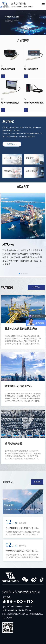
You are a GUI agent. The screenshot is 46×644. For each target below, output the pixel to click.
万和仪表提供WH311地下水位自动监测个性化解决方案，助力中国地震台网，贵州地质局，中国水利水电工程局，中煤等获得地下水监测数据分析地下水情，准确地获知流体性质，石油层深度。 (22, 257)
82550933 (29, 607)
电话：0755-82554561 (12, 607)
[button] (22, 32)
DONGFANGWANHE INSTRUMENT (22, 7)
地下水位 (8, 245)
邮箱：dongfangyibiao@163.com (17, 610)
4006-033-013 (18, 602)
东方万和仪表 (18, 4)
